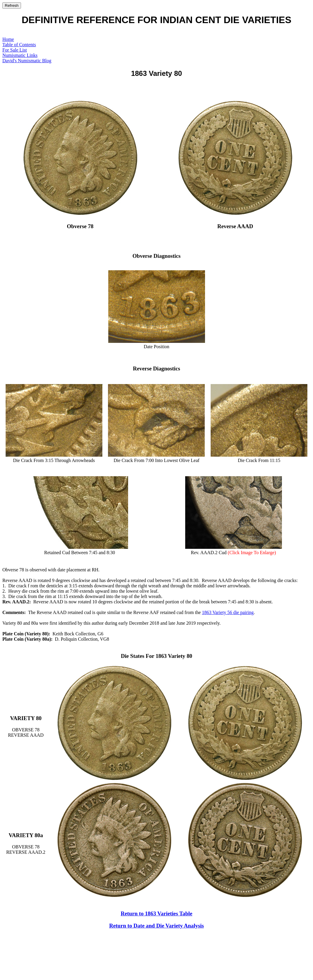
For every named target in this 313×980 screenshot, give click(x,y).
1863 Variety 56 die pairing (228, 612)
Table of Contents (19, 45)
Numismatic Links (20, 55)
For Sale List (15, 50)
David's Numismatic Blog (27, 61)
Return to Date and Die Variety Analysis (156, 926)
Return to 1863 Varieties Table (156, 913)
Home (8, 39)
